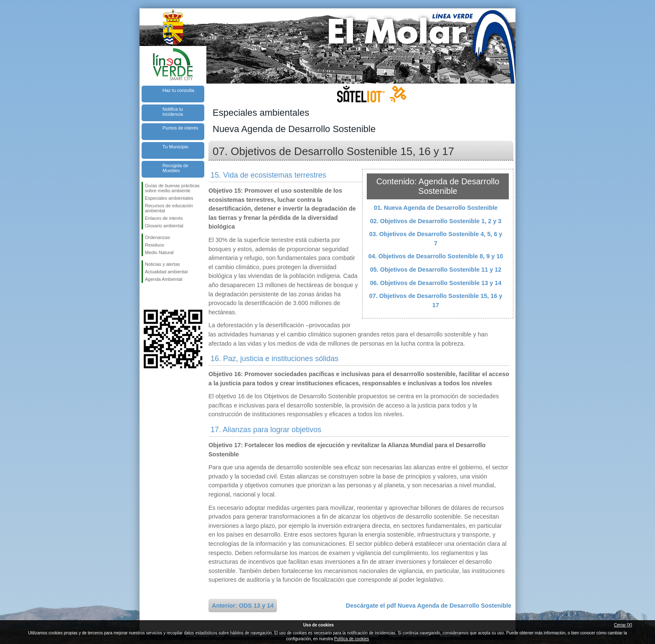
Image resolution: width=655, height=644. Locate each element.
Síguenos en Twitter (160, 296)
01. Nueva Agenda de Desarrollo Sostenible (436, 208)
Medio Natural (159, 252)
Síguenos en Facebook (147, 296)
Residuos (155, 245)
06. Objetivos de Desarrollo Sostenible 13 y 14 (436, 283)
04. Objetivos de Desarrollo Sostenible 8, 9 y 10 (436, 256)
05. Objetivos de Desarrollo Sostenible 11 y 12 (436, 270)
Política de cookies (352, 639)
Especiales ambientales (169, 198)
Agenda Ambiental (164, 279)
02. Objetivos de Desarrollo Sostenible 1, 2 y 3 (436, 221)
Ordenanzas (157, 237)
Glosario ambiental (164, 226)
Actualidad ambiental (166, 272)
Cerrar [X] (623, 625)
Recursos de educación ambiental (169, 208)
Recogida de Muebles (175, 168)
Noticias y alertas (162, 264)
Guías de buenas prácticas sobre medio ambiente (172, 188)
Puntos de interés (180, 128)
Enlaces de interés (164, 218)
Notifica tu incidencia (173, 112)
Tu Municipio (175, 147)
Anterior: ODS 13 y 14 (243, 606)
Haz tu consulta (178, 90)
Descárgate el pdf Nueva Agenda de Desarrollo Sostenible (429, 606)
